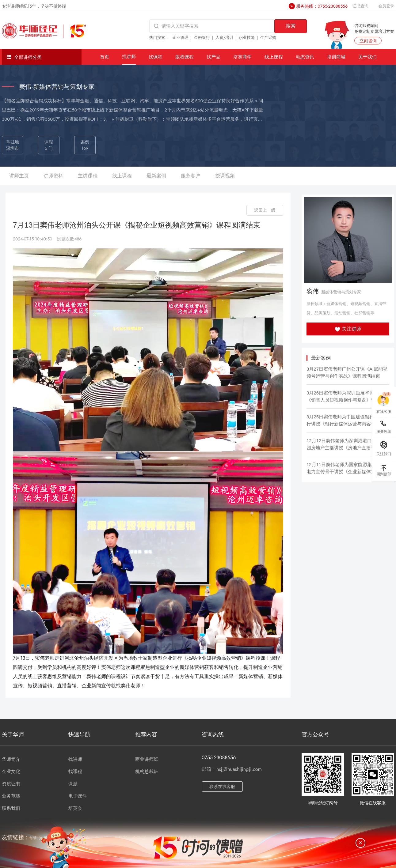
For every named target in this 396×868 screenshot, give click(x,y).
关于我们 (367, 57)
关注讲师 (348, 329)
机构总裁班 (147, 772)
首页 (105, 57)
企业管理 (181, 38)
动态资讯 (305, 57)
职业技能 (247, 38)
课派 (73, 784)
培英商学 (242, 57)
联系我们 (11, 808)
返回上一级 (265, 210)
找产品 (213, 57)
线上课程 (274, 57)
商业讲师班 (147, 759)
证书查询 (360, 6)
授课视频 (225, 176)
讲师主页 (19, 176)
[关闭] (360, 843)
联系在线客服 (222, 787)
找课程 (156, 57)
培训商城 (336, 57)
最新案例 (156, 176)
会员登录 (386, 6)
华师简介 (11, 759)
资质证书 (11, 784)
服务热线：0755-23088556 (322, 6)
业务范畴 (11, 796)
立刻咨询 (368, 41)
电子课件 (78, 796)
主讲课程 (88, 176)
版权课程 (185, 57)
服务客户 (191, 176)
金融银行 (202, 38)
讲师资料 (53, 176)
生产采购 (268, 38)
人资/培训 (225, 38)
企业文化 (11, 772)
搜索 (291, 26)
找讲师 (129, 57)
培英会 (75, 808)
